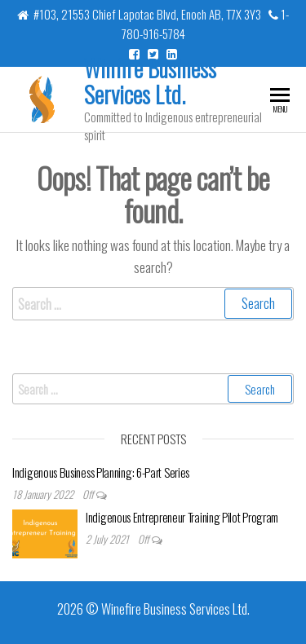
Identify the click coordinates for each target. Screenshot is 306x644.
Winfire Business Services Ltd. (150, 81)
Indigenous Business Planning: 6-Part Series (101, 472)
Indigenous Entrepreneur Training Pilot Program (182, 517)
